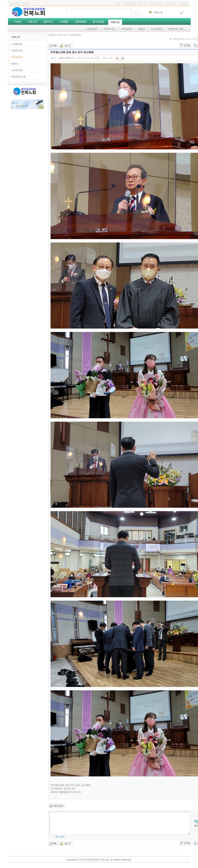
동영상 (15, 63)
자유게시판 (17, 50)
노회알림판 (17, 44)
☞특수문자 (59, 837)
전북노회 (158, 12)
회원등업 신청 (19, 76)
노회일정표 (17, 70)
